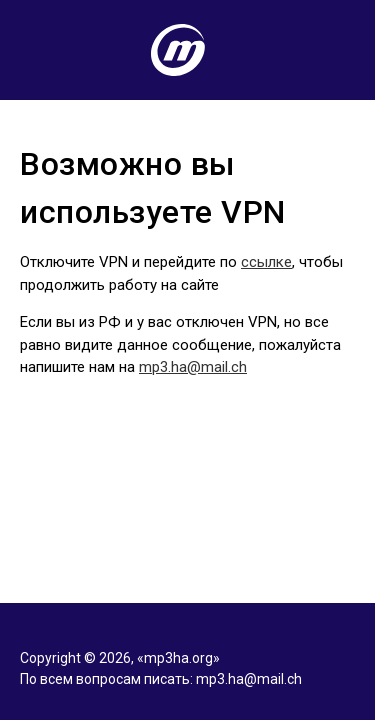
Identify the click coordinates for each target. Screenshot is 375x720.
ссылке (266, 262)
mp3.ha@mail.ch (193, 367)
